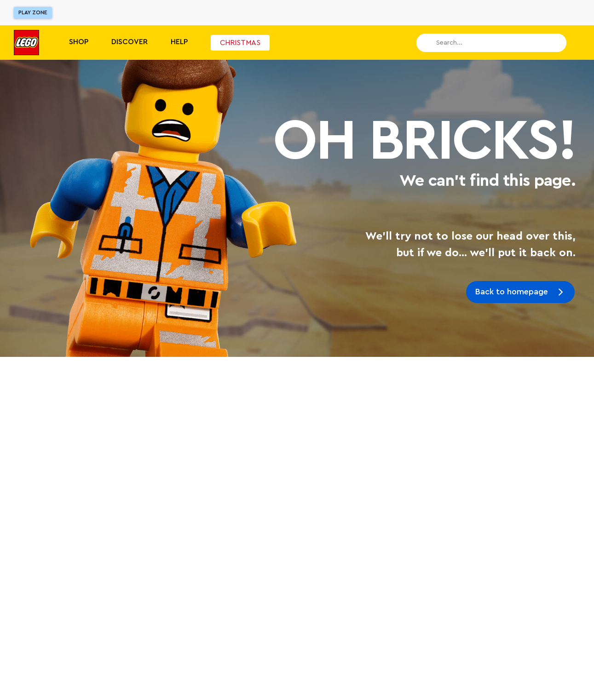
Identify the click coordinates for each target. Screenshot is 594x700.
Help (179, 42)
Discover (130, 42)
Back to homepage (512, 292)
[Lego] (26, 43)
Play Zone (33, 12)
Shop (79, 42)
